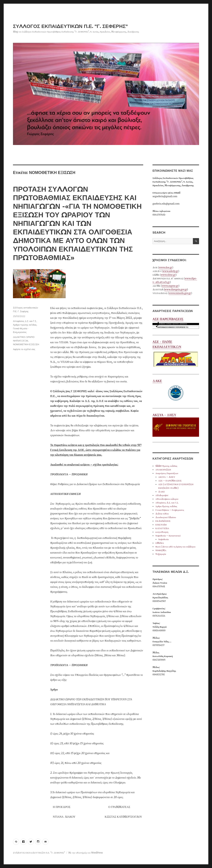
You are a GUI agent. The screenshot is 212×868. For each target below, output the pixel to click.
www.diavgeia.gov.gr (176, 290)
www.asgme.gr (170, 286)
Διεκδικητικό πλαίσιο (166, 517)
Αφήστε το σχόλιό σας (24, 349)
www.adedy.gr (170, 271)
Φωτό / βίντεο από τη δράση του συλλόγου (175, 547)
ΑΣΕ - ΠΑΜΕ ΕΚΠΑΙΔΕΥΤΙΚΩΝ (176, 354)
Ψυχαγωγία (161, 554)
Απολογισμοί (162, 495)
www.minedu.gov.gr (180, 293)
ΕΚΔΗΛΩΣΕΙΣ (163, 521)
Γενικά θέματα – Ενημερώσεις (170, 510)
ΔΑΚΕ (176, 391)
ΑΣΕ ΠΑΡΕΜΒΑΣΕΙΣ (176, 323)
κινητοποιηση (162, 532)
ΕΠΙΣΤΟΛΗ (161, 525)
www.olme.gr (168, 275)
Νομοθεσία (164, 539)
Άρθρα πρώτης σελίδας (25, 325)
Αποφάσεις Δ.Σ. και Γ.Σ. (25, 321)
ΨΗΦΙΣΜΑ (161, 550)
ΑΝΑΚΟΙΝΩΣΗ (163, 470)
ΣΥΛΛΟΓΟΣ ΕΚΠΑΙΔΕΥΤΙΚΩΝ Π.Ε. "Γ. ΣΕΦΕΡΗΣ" (70, 26)
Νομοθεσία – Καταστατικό (168, 536)
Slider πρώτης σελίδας (166, 466)
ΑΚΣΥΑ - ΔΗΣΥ (176, 425)
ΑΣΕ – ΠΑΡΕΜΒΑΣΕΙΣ (170, 481)
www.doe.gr (166, 268)
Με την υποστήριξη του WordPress (86, 853)
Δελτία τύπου (162, 514)
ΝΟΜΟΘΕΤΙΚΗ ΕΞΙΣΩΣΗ (26, 344)
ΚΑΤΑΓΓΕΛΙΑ (162, 528)
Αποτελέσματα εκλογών (167, 499)
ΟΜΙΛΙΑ (160, 543)
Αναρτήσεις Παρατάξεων (167, 473)
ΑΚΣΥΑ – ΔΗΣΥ (167, 477)
